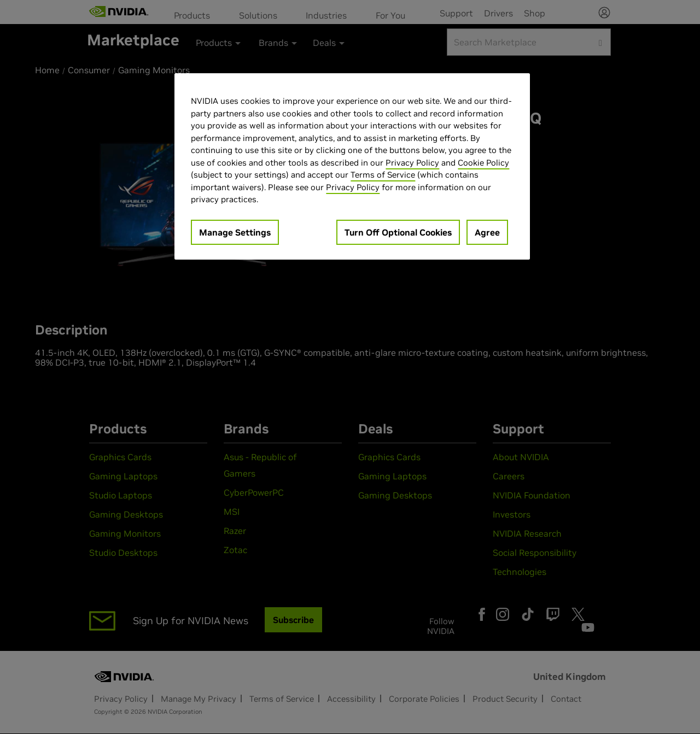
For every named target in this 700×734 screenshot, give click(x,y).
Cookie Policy (483, 163)
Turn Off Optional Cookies (398, 232)
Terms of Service (383, 175)
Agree (487, 232)
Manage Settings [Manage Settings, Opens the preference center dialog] (235, 232)
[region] (352, 166)
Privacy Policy (412, 163)
